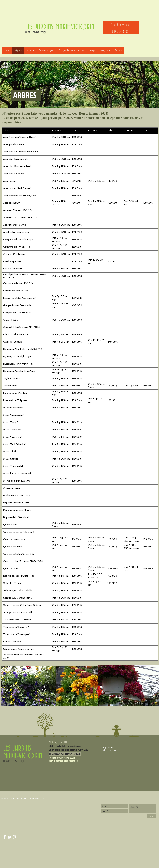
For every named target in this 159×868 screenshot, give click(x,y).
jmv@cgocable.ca (108, 750)
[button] (30, 50)
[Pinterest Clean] (14, 837)
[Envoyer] (151, 816)
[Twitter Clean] (9, 837)
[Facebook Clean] (5, 837)
